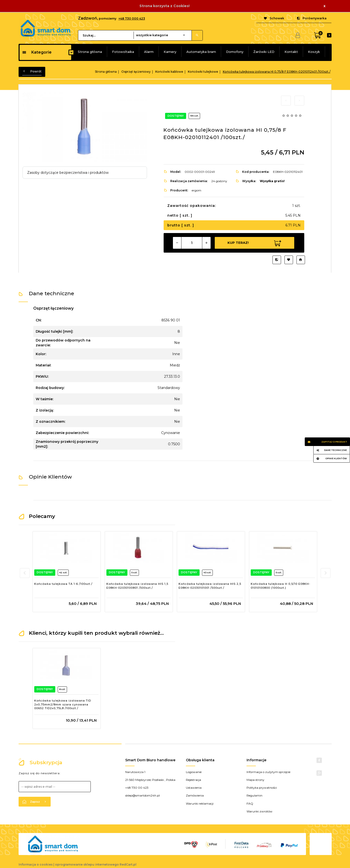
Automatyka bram (201, 52)
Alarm (149, 52)
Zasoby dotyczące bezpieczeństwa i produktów (68, 173)
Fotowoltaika (123, 52)
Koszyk (314, 52)
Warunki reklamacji (200, 803)
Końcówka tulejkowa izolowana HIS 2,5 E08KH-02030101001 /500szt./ (210, 586)
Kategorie (37, 52)
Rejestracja (193, 780)
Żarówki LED (264, 52)
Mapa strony (255, 780)
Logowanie (194, 772)
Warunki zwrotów (260, 811)
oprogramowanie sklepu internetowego (87, 864)
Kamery (170, 52)
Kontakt (291, 52)
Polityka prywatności (262, 788)
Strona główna (90, 52)
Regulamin (254, 795)
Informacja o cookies (36, 864)
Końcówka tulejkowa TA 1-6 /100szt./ (63, 584)
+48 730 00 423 (137, 788)
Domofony (235, 52)
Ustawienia (194, 788)
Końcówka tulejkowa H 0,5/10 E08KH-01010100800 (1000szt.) (280, 586)
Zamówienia (195, 795)
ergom (197, 190)
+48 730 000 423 (132, 18)
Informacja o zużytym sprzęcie (268, 772)
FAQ (250, 803)
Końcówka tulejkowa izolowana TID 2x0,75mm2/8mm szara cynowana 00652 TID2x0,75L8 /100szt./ (63, 704)
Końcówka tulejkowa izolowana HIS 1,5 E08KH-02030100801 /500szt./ (137, 586)
